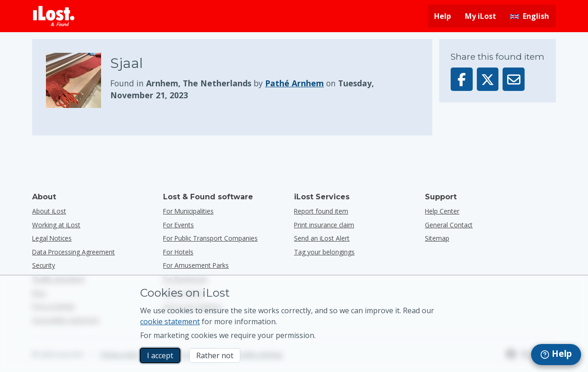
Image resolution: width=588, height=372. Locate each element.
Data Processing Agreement (73, 252)
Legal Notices (52, 238)
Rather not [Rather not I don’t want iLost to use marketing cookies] (215, 355)
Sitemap (437, 238)
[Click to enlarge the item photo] (78, 80)
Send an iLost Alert (322, 238)
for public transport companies (210, 238)
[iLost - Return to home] (54, 16)
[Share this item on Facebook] (462, 79)
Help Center (442, 211)
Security (44, 265)
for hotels (178, 252)
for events (178, 225)
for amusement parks (196, 265)
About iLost (49, 211)
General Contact (449, 225)
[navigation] (556, 355)
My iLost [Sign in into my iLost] (481, 16)
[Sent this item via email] (514, 79)
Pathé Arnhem (294, 83)
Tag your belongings (324, 252)
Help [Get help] (443, 16)
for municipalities (188, 211)
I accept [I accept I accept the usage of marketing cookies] (160, 355)
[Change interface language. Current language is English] (529, 16)
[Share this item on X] (488, 79)
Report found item (321, 211)
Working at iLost (56, 225)
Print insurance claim (324, 225)
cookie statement (170, 321)
